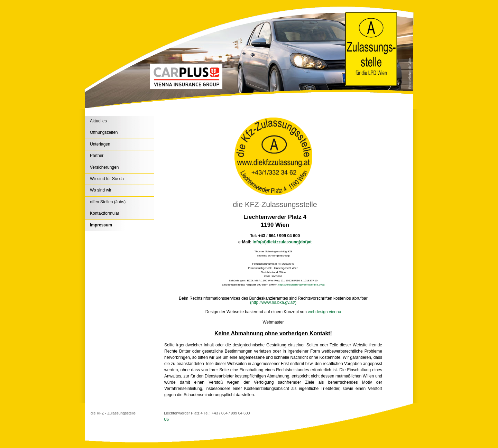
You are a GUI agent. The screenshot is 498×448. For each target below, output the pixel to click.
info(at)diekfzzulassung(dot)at (282, 242)
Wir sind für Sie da (107, 179)
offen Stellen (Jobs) (108, 202)
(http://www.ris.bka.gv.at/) (273, 302)
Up (166, 419)
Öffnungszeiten (104, 132)
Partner (97, 156)
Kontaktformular (105, 213)
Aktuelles (98, 121)
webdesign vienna (324, 312)
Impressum (101, 225)
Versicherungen (104, 167)
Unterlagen (100, 144)
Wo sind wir (101, 190)
